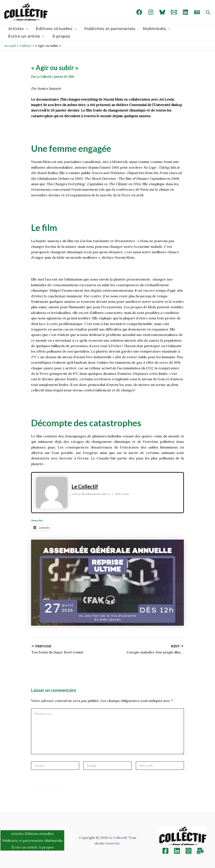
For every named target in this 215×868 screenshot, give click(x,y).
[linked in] (185, 12)
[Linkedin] (177, 851)
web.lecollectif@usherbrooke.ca (91, 494)
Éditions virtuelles (56, 29)
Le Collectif (85, 486)
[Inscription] (200, 851)
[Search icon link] (208, 13)
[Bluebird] (162, 12)
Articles (18, 29)
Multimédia (156, 29)
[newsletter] (197, 12)
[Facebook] (139, 12)
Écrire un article (26, 36)
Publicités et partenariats (109, 29)
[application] (26, 29)
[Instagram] (151, 12)
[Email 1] (174, 12)
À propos (61, 36)
